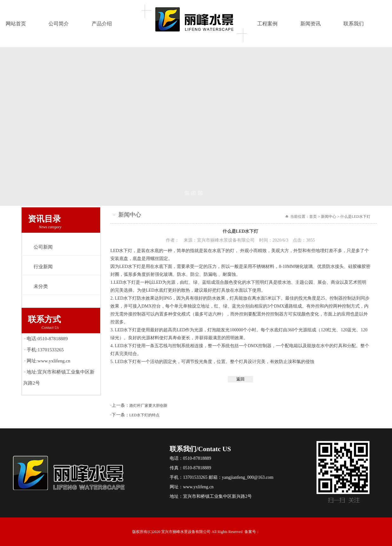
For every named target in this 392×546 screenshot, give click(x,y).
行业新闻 (43, 267)
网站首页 (16, 24)
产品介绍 (102, 24)
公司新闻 (43, 247)
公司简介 (59, 24)
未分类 (41, 286)
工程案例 (267, 24)
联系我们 (354, 24)
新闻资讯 (310, 24)
